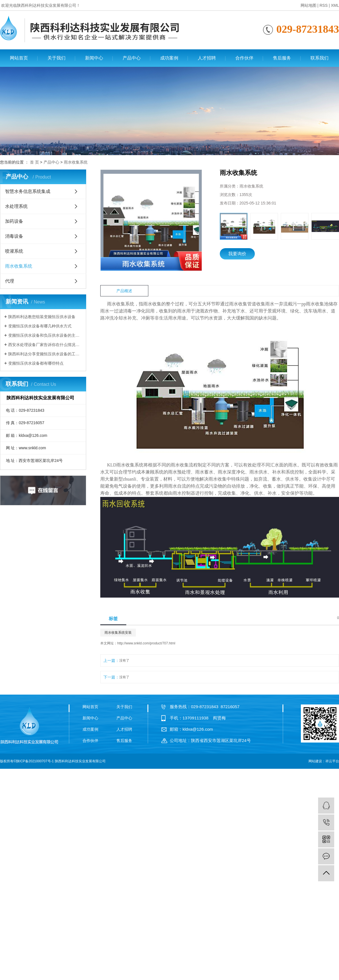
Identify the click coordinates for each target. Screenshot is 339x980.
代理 (10, 281)
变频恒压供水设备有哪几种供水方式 (40, 326)
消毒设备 (14, 236)
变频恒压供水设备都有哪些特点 (36, 363)
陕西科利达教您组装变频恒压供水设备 (42, 317)
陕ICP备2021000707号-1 (35, 761)
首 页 (34, 162)
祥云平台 (332, 761)
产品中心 (132, 58)
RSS (324, 5)
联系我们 (320, 58)
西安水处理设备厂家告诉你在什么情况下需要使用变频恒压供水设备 (45, 345)
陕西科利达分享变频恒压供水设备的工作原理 (45, 354)
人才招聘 (207, 58)
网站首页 (19, 58)
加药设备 (14, 221)
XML (335, 5)
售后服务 (282, 58)
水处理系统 (16, 206)
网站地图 (308, 5)
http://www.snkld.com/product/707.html (146, 643)
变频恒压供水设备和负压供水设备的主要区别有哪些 (45, 335)
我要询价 (237, 254)
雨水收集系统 (76, 162)
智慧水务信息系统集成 (28, 191)
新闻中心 (94, 58)
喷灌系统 (14, 251)
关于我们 (56, 58)
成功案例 (169, 58)
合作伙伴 (244, 58)
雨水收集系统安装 (118, 633)
